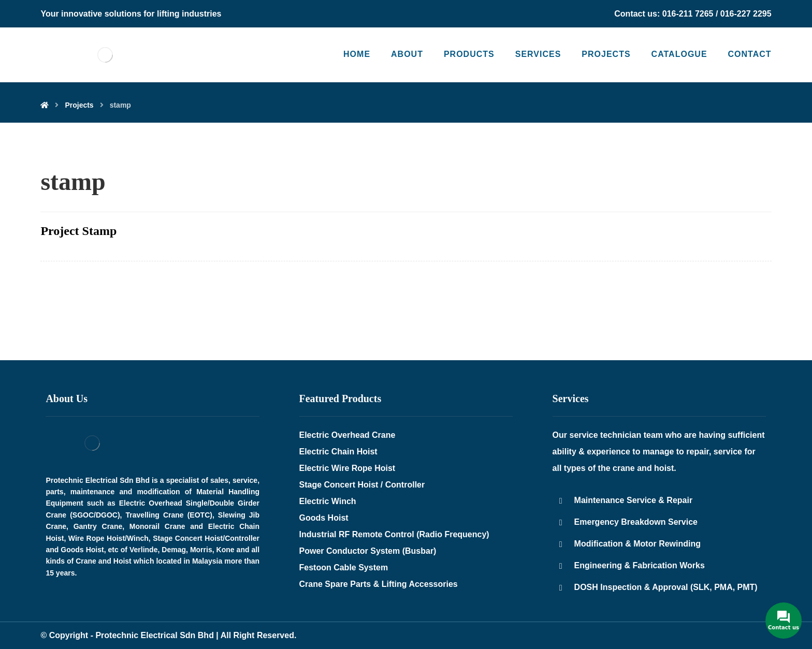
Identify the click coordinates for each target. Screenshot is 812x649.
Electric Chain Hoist (338, 452)
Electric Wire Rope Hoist (347, 468)
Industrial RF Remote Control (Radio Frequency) (394, 534)
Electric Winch (328, 501)
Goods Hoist (324, 518)
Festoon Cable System (344, 567)
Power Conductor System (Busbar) (368, 551)
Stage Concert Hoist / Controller (362, 485)
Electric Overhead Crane (347, 435)
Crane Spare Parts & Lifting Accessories (379, 584)
